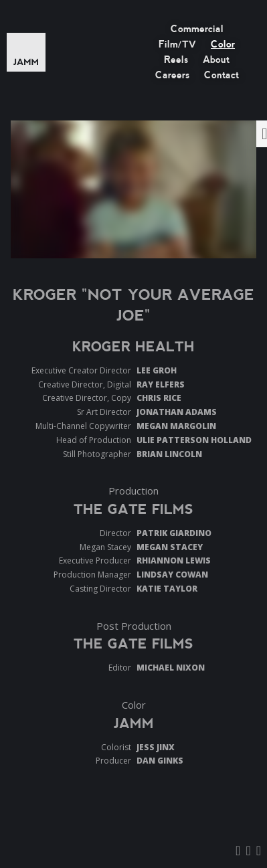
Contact (221, 75)
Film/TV (177, 44)
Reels (176, 60)
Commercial (197, 29)
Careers (172, 75)
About (216, 60)
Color (223, 44)
